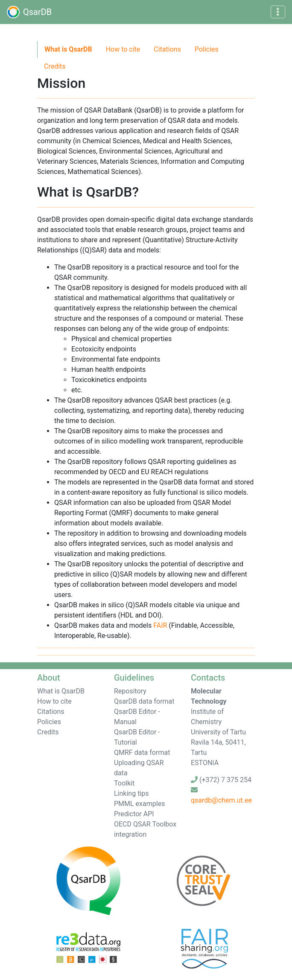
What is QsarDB (68, 49)
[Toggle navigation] (278, 12)
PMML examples (139, 804)
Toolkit (124, 783)
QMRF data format (142, 752)
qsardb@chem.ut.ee (221, 800)
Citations (167, 49)
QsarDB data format (144, 701)
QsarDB (29, 12)
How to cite (123, 49)
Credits (55, 66)
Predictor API (134, 814)
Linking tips (131, 793)
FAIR (160, 625)
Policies (207, 49)
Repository (130, 691)
